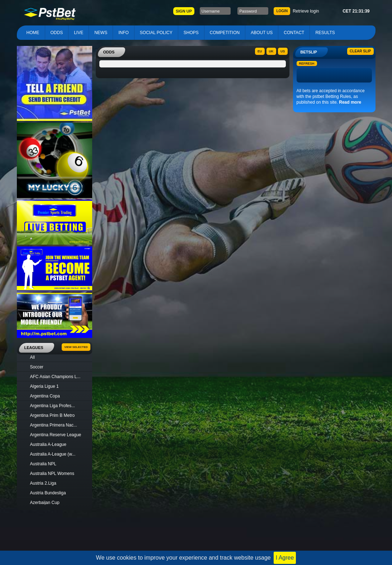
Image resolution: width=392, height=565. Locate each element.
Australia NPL (43, 464)
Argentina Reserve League (56, 435)
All (32, 357)
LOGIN (282, 11)
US (283, 51)
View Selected (76, 347)
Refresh (307, 63)
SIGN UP (184, 11)
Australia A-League (48, 444)
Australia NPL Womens (52, 474)
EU (260, 51)
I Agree (285, 558)
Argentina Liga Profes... (53, 406)
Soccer (37, 367)
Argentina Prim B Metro (53, 415)
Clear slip (360, 51)
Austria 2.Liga (43, 483)
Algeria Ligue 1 (44, 386)
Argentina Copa (45, 396)
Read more (350, 102)
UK (271, 51)
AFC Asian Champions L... (55, 377)
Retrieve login (306, 11)
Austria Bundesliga (48, 493)
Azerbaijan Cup (45, 503)
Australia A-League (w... (53, 454)
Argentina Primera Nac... (54, 425)
